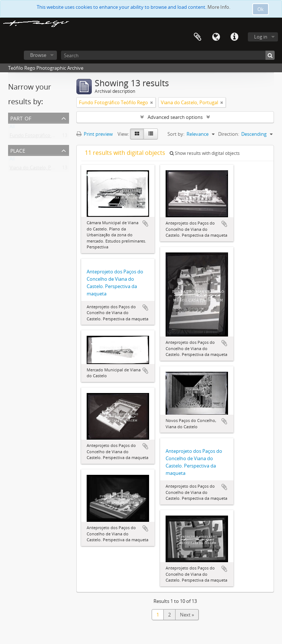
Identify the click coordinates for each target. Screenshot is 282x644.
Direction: (229, 134)
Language (216, 37)
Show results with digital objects (205, 153)
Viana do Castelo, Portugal (38, 169)
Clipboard (198, 37)
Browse (38, 55)
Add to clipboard (145, 223)
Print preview (95, 134)
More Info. (219, 7)
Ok (261, 9)
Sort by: (176, 134)
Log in (261, 37)
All (12, 128)
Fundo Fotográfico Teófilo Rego (44, 137)
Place (18, 150)
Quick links (234, 37)
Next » (187, 615)
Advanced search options (175, 117)
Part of (21, 118)
